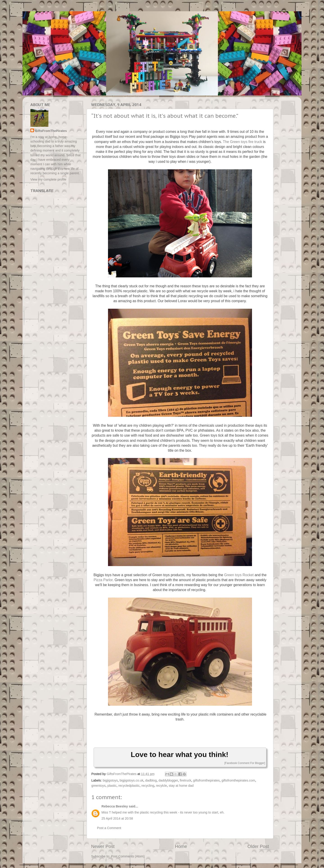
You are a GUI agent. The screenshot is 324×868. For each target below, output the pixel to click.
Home (181, 846)
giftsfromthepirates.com (238, 780)
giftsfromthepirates (206, 780)
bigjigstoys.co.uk (132, 780)
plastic (112, 786)
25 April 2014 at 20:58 (117, 818)
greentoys (98, 786)
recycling (148, 786)
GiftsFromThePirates (51, 131)
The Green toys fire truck (243, 142)
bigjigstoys (110, 780)
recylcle (161, 786)
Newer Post (103, 846)
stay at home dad (181, 786)
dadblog (151, 780)
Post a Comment (109, 828)
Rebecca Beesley (115, 806)
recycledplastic (129, 786)
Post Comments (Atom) (128, 856)
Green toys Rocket (239, 575)
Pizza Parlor (103, 580)
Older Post (258, 846)
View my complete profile (48, 179)
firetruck (186, 780)
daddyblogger (168, 780)
